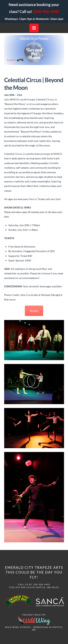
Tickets (34, 311)
